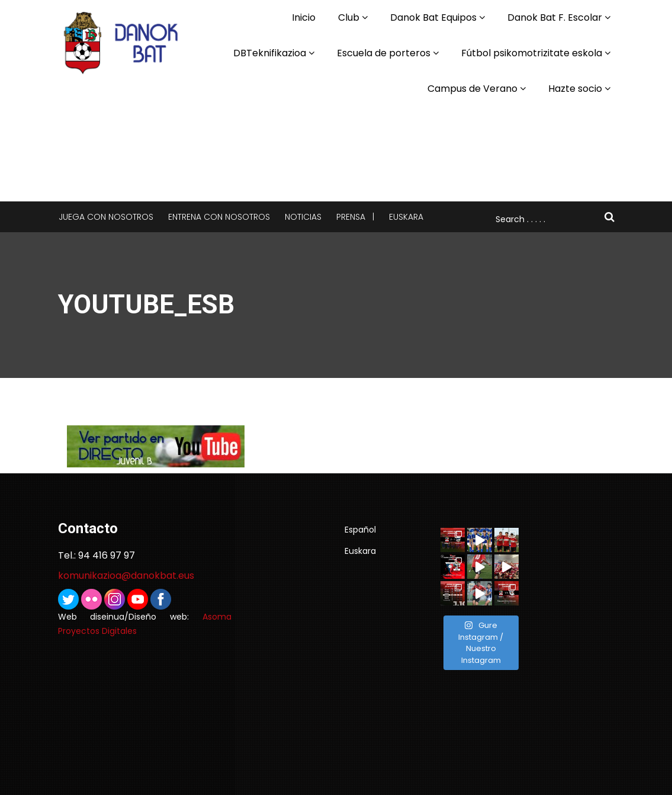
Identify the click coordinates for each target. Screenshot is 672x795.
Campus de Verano (472, 89)
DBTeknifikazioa (270, 53)
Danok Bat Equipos (433, 17)
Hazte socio (575, 89)
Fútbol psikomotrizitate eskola (532, 53)
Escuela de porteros (384, 53)
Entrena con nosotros (219, 217)
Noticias (303, 217)
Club (349, 17)
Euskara (406, 217)
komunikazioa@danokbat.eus (126, 576)
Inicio (304, 17)
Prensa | (355, 217)
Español (360, 530)
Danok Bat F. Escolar (555, 17)
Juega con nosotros (106, 217)
